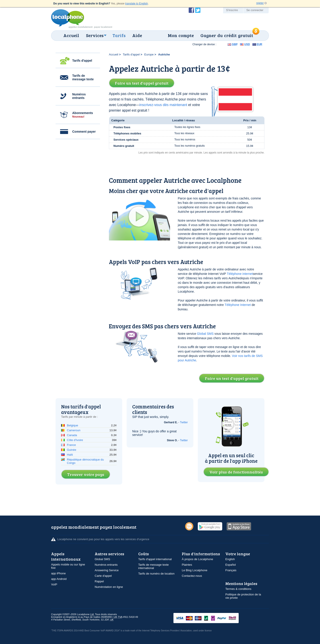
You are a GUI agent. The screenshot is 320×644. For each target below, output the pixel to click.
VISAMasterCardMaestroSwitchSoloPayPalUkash (212, 618)
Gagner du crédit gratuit (227, 35)
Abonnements (83, 115)
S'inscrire (232, 10)
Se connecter (255, 10)
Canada (72, 435)
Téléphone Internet (238, 305)
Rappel (99, 581)
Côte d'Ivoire (75, 440)
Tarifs (119, 35)
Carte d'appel (103, 576)
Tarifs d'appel (82, 61)
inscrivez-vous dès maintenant (163, 105)
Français (231, 570)
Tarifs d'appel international (155, 559)
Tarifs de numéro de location (156, 574)
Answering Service (107, 570)
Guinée (72, 450)
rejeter (260, 3)
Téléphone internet (240, 274)
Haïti (70, 455)
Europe (149, 54)
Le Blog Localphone (195, 570)
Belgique (73, 425)
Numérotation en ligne (109, 587)
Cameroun (74, 430)
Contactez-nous (192, 576)
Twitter (184, 422)
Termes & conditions (238, 589)
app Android (59, 579)
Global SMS (205, 334)
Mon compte (181, 35)
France (71, 445)
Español (231, 565)
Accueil (71, 35)
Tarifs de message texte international (153, 566)
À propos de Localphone (197, 559)
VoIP (54, 584)
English (230, 559)
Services (95, 35)
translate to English (136, 4)
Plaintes (187, 565)
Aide (137, 35)
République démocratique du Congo (85, 461)
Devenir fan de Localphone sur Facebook (191, 10)
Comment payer (84, 132)
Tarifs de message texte (83, 77)
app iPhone (58, 573)
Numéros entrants (79, 96)
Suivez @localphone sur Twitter (198, 10)
